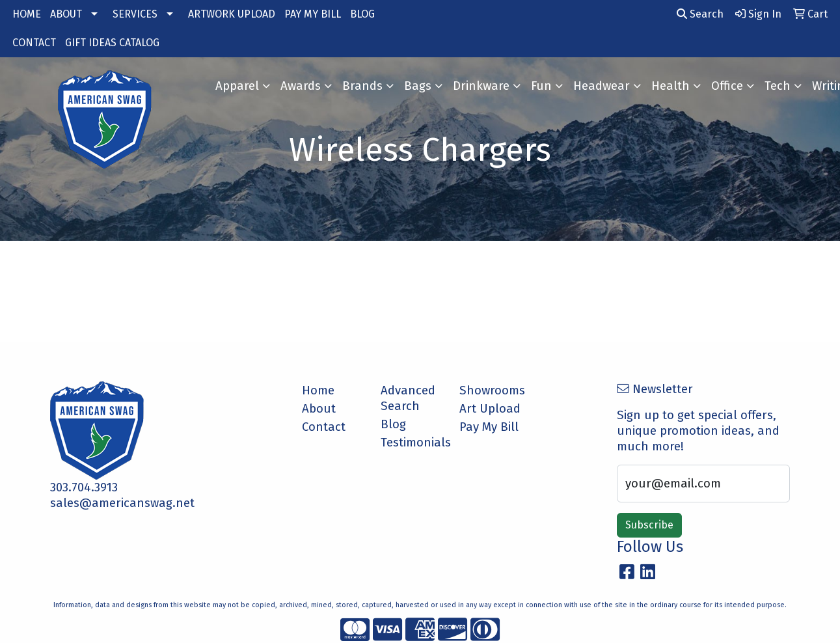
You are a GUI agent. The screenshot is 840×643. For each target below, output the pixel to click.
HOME (27, 14)
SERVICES (135, 14)
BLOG (362, 14)
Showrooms (491, 390)
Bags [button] (418, 86)
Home (318, 390)
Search (700, 14)
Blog (393, 424)
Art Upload (490, 409)
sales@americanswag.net (122, 503)
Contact (324, 427)
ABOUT (66, 14)
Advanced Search (408, 398)
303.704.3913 (84, 487)
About (319, 409)
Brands (362, 86)
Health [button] (671, 86)
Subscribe (649, 525)
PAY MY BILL (313, 14)
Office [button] (727, 86)
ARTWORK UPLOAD (232, 14)
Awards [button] (301, 86)
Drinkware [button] (481, 86)
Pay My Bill (489, 427)
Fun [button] (541, 86)
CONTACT (34, 43)
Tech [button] (778, 86)
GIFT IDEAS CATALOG (112, 43)
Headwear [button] (602, 86)
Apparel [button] (237, 86)
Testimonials (412, 443)
